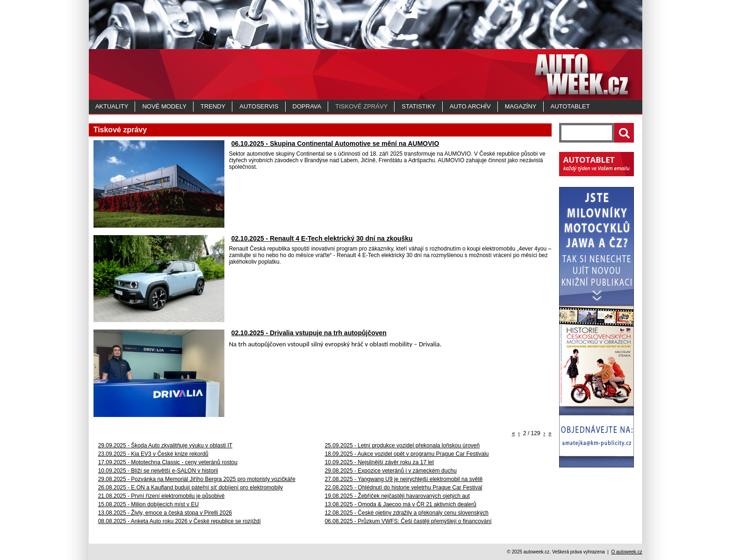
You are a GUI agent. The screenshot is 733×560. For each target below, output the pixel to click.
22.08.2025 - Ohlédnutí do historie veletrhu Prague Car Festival (404, 488)
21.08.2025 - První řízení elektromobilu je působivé (162, 496)
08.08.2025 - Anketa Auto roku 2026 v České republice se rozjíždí (180, 521)
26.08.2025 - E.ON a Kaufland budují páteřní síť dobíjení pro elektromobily (190, 488)
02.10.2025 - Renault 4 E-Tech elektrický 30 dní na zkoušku (322, 238)
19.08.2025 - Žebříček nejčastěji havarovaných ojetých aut (397, 496)
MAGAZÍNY (521, 106)
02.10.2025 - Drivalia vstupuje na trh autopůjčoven (309, 333)
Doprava (307, 106)
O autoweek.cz (626, 552)
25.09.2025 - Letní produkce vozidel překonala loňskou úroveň (402, 445)
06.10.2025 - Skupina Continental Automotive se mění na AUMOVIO (335, 144)
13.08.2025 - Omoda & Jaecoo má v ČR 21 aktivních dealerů (401, 504)
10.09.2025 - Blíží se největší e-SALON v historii (158, 471)
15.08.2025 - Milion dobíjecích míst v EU (148, 504)
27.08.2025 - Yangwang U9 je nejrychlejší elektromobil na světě (404, 479)
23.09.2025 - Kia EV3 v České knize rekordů (153, 454)
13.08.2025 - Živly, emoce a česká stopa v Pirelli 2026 (165, 513)
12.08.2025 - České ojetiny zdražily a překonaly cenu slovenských (407, 513)
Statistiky (418, 106)
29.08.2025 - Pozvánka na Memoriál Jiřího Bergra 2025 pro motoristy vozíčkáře (197, 479)
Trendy (213, 106)
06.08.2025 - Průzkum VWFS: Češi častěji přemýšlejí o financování (408, 521)
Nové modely (164, 106)
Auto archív (470, 106)
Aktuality (112, 106)
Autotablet (570, 106)
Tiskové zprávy (361, 106)
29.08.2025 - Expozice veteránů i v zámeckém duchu (391, 471)
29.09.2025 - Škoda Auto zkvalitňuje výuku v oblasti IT (165, 445)
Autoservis (259, 106)
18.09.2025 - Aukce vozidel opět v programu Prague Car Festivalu (407, 454)
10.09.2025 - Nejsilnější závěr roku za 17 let (379, 462)
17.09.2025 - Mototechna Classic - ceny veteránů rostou (168, 462)
